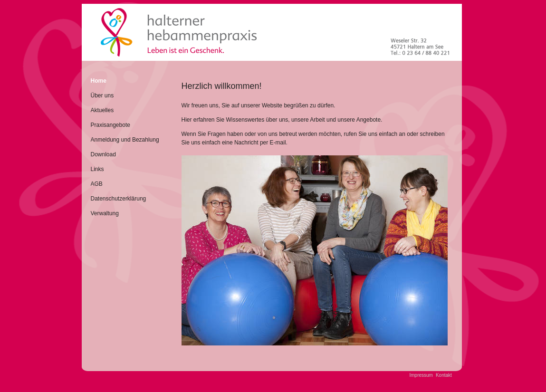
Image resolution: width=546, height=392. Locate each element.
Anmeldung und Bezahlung (125, 140)
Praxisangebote (110, 125)
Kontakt (444, 375)
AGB (97, 184)
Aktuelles (102, 110)
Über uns (102, 96)
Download (103, 154)
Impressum (421, 375)
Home (99, 81)
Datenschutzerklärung (119, 199)
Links (97, 169)
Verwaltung (105, 213)
